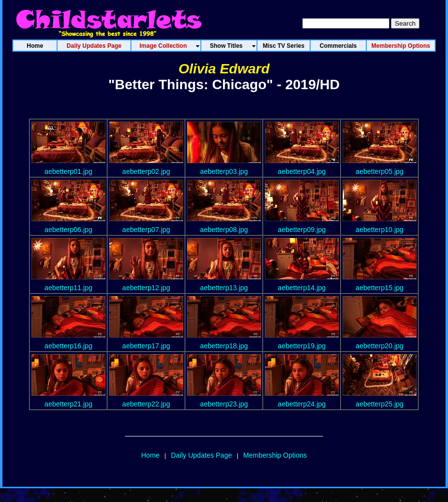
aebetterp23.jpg (224, 404)
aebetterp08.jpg (224, 230)
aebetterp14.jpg (302, 288)
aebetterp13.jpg (224, 288)
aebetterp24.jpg (302, 404)
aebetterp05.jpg (379, 171)
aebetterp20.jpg (379, 346)
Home (150, 455)
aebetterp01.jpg (68, 171)
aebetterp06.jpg (68, 230)
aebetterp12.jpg (146, 288)
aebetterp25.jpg (379, 404)
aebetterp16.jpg (68, 346)
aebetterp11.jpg (68, 288)
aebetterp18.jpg (224, 346)
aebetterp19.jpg (302, 346)
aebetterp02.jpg (146, 171)
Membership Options (275, 455)
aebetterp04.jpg (302, 171)
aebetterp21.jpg (68, 404)
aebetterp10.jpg (379, 230)
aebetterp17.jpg (146, 346)
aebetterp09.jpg (302, 230)
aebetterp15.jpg (379, 288)
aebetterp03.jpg (224, 171)
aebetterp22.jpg (146, 404)
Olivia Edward (224, 69)
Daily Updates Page (201, 455)
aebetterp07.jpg (146, 230)
